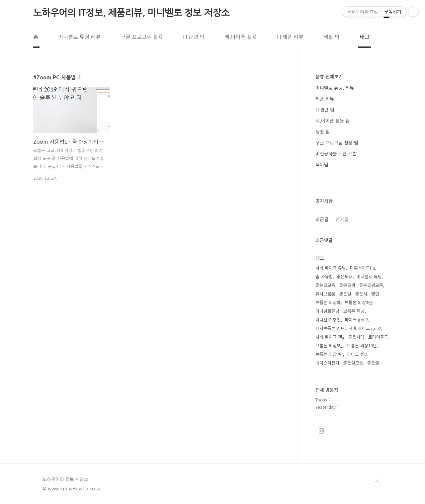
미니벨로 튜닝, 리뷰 (335, 88)
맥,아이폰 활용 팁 (333, 121)
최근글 (322, 219)
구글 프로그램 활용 (142, 37)
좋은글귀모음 (371, 285)
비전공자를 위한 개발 (336, 153)
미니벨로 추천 (328, 320)
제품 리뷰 (325, 99)
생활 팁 (332, 37)
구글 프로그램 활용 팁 (337, 142)
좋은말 (345, 294)
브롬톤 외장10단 (362, 345)
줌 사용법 (324, 276)
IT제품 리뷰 (290, 37)
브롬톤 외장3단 (358, 302)
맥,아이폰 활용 (241, 37)
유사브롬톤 (325, 294)
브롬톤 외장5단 (329, 345)
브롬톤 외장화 (328, 302)
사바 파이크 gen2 (365, 328)
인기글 (342, 219)
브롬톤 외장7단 (329, 354)
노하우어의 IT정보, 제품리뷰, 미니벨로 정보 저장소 (131, 13)
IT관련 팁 (194, 37)
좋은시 (361, 294)
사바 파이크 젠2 (330, 337)
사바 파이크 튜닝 (331, 268)
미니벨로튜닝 (327, 311)
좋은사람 (356, 337)
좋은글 (373, 363)
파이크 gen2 (356, 320)
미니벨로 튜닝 (369, 276)
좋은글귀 (347, 285)
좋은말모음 (353, 363)
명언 (375, 294)
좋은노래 (345, 276)
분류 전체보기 (329, 76)
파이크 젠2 (357, 354)
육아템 (322, 164)
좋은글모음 (325, 285)
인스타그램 (321, 431)
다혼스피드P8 (362, 268)
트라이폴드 (378, 337)
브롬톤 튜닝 (354, 311)
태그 (365, 37)
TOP (377, 482)
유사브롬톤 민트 (330, 328)
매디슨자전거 (327, 363)
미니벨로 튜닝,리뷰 (79, 37)
